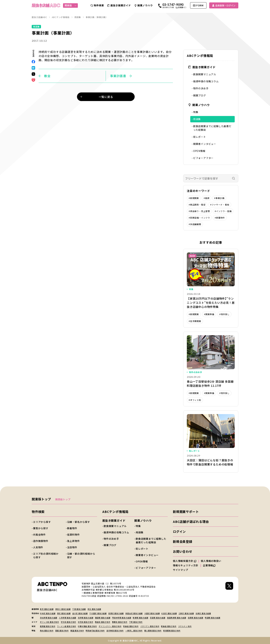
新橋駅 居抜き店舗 (140, 618)
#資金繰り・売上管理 (199, 211)
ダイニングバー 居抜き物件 (110, 626)
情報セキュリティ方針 (186, 565)
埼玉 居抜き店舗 (94, 609)
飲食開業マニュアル (205, 74)
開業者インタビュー (205, 144)
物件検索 (38, 512)
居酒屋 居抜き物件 (48, 626)
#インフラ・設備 (223, 211)
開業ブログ (200, 95)
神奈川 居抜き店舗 (63, 609)
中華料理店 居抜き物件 (87, 626)
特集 (196, 112)
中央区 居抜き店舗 (48, 613)
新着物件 (72, 528)
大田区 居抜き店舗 (152, 613)
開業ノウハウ (199, 105)
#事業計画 (219, 198)
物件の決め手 (201, 88)
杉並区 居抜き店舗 (169, 613)
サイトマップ (181, 570)
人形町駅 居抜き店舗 (67, 618)
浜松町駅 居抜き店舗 (49, 618)
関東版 (71, 5)
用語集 (197, 119)
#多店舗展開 (195, 224)
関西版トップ (63, 499)
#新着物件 (220, 218)
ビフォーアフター (203, 158)
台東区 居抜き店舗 (203, 613)
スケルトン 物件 (185, 626)
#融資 (207, 198)
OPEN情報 (199, 151)
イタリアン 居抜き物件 (150, 626)
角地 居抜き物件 (47, 631)
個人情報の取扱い (212, 561)
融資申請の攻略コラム (206, 81)
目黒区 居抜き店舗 (116, 613)
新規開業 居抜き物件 (172, 631)
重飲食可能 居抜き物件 (95, 631)
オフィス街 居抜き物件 (50, 622)
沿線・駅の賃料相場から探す (81, 555)
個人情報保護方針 (185, 561)
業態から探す (41, 528)
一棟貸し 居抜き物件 (134, 631)
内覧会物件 (39, 535)
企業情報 (209, 565)
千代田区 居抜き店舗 (98, 613)
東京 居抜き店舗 (47, 609)
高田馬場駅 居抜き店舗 (177, 618)
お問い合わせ (183, 551)
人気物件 (38, 547)
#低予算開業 (195, 321)
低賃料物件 (74, 535)
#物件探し (224, 314)
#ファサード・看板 (220, 205)
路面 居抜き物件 (62, 631)
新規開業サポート (186, 512)
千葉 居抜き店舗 (79, 609)
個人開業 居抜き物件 (153, 631)
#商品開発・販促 (197, 205)
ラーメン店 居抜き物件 (67, 626)
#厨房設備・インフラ (199, 218)
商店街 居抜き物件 (103, 622)
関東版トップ (41, 499)
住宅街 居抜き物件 (85, 622)
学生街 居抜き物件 (68, 622)
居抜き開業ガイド (202, 67)
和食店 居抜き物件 (131, 626)
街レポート (200, 137)
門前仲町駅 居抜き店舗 (122, 618)
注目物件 (72, 547)
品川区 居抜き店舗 (80, 613)
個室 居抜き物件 (77, 631)
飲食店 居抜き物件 (169, 626)
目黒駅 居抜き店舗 (196, 618)
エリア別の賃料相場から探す (46, 555)
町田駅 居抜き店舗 (213, 618)
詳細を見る (211, 288)
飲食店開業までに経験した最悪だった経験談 (212, 128)
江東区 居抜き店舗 (186, 613)
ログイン (179, 531)
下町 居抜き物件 (136, 622)
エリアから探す (42, 522)
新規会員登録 (183, 541)
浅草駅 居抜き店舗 (85, 618)
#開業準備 (209, 314)
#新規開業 (194, 198)
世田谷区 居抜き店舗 (134, 613)
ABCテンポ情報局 (115, 512)
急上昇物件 (74, 541)
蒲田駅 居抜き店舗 (103, 618)
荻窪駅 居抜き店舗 (158, 618)
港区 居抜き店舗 (64, 613)
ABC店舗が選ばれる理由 (191, 521)
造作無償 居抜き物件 (115, 631)
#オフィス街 (195, 400)
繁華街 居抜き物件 (120, 622)
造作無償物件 (41, 541)
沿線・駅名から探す (79, 522)
